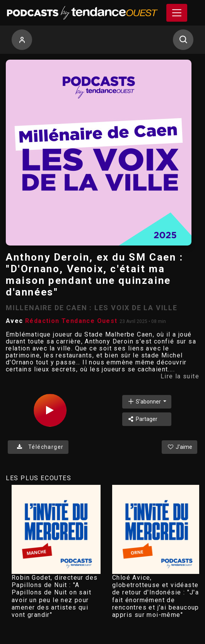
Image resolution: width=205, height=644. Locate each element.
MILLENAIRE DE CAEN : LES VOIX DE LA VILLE (92, 308)
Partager (143, 419)
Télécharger (38, 447)
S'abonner (145, 401)
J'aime (179, 447)
